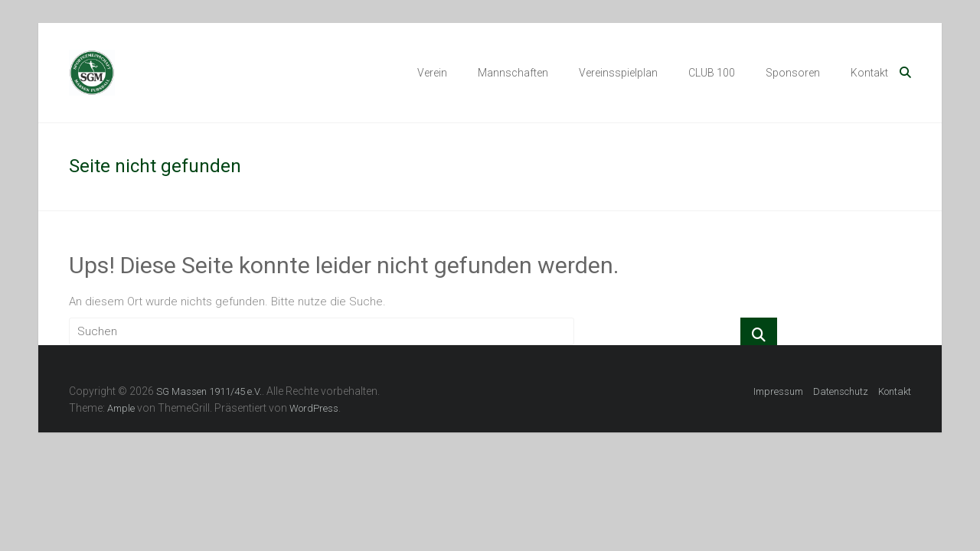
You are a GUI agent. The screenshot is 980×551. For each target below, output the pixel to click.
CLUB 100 (712, 73)
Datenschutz (841, 391)
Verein (432, 73)
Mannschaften (513, 73)
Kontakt (869, 73)
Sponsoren (793, 73)
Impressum (778, 391)
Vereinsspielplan (618, 73)
